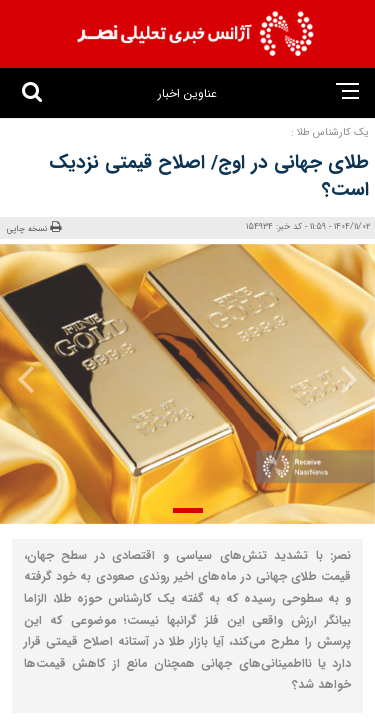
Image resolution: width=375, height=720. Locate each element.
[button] (188, 510)
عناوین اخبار (187, 93)
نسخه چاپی (34, 228)
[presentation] (343, 379)
